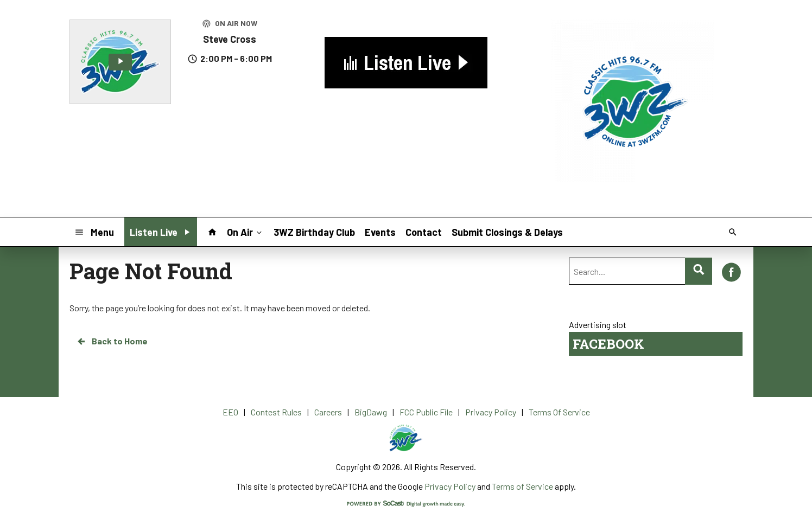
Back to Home (112, 341)
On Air (245, 232)
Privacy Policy (450, 486)
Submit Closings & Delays (507, 232)
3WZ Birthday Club (314, 232)
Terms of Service (522, 486)
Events (380, 232)
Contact (424, 232)
